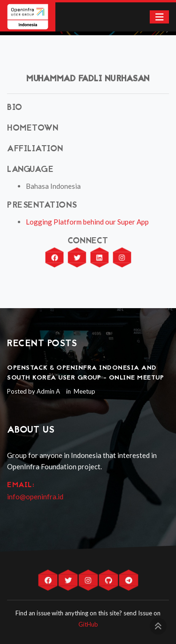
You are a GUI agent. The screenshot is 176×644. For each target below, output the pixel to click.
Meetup (84, 391)
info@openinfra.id (35, 497)
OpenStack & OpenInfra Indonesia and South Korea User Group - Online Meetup (85, 373)
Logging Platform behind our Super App (87, 222)
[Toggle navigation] (160, 17)
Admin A (48, 391)
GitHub (88, 624)
